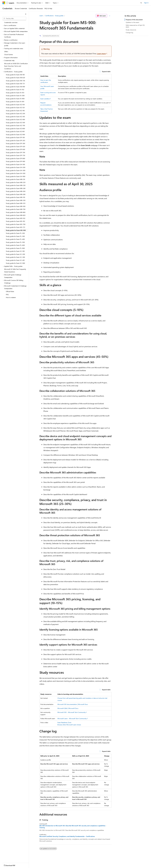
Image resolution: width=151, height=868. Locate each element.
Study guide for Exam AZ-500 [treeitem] (15, 123)
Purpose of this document (134, 20)
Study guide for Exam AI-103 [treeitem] (15, 93)
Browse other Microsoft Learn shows (69, 725)
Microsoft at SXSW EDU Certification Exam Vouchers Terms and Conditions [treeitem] (16, 66)
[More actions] (110, 16)
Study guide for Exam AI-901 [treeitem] (15, 102)
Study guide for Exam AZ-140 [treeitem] (15, 111)
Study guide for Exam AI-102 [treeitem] (15, 90)
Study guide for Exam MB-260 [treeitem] (16, 191)
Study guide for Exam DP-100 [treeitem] (15, 137)
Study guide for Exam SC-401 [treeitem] (15, 260)
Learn (41, 16)
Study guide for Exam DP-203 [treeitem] (15, 140)
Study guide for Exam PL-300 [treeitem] (15, 236)
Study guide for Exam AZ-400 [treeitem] (15, 119)
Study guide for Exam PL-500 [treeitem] (15, 242)
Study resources (131, 30)
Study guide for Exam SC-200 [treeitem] (15, 254)
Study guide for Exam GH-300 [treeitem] (16, 170)
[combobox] (14, 18)
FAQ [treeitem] (7, 294)
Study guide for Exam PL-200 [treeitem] (15, 233)
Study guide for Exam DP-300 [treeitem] (15, 143)
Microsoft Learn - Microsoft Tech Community (72, 718)
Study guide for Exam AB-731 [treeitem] (15, 84)
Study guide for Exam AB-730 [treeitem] (15, 81)
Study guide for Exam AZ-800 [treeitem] (15, 129)
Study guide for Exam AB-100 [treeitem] (15, 75)
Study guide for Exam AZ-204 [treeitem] (15, 113)
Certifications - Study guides (54, 16)
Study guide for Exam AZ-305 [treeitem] (15, 117)
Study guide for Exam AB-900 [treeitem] (15, 87)
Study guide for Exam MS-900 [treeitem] (16, 230)
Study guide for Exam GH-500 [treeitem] (16, 173)
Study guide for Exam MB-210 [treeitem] (15, 179)
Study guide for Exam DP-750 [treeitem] (15, 155)
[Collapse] (26, 14)
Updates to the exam (132, 22)
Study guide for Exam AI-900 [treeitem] (15, 99)
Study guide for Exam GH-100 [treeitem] (15, 164)
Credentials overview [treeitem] (11, 22)
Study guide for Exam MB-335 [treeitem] (16, 203)
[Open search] (141, 3)
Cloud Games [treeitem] (8, 54)
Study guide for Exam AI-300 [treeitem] (15, 96)
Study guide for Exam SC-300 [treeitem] (15, 257)
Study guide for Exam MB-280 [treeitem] (16, 194)
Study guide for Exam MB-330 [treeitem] (16, 200)
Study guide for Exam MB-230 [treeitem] (16, 185)
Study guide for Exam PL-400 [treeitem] (15, 239)
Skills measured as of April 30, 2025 (135, 26)
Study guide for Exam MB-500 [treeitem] (16, 206)
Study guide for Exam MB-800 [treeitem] (16, 212)
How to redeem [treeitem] (11, 297)
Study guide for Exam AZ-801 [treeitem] (15, 131)
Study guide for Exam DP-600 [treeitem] (15, 149)
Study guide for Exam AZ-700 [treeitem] (15, 125)
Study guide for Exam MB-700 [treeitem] (16, 209)
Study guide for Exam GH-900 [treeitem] (16, 176)
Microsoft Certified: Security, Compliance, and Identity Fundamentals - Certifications (67, 836)
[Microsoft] (4, 3)
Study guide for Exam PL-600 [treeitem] (15, 245)
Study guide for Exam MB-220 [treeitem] (16, 182)
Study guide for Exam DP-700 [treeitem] (15, 152)
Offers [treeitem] (6, 52)
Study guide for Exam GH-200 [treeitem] (16, 167)
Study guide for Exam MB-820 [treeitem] (16, 215)
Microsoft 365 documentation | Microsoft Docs (73, 704)
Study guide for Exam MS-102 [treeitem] (15, 221)
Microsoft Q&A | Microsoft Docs (68, 708)
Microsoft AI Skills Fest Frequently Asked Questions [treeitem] (15, 270)
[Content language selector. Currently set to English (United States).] (12, 865)
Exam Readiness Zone (64, 722)
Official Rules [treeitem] (10, 291)
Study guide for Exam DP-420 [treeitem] (15, 146)
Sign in (146, 3)
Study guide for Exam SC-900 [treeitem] (15, 263)
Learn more (101, 54)
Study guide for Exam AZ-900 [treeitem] (15, 134)
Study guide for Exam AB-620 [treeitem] (15, 78)
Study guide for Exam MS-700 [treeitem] (16, 224)
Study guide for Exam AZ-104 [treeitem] (15, 105)
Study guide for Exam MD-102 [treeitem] (16, 218)
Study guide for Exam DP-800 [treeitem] (15, 158)
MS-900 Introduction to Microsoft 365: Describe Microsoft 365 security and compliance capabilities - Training (73, 827)
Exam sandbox (45, 99)
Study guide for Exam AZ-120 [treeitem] (15, 108)
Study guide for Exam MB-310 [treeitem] (15, 197)
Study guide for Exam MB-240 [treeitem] (16, 188)
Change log (129, 33)
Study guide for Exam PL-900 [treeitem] (15, 248)
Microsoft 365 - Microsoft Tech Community (72, 712)
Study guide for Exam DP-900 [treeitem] (15, 161)
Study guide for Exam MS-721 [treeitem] (15, 227)
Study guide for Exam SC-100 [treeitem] (15, 251)
